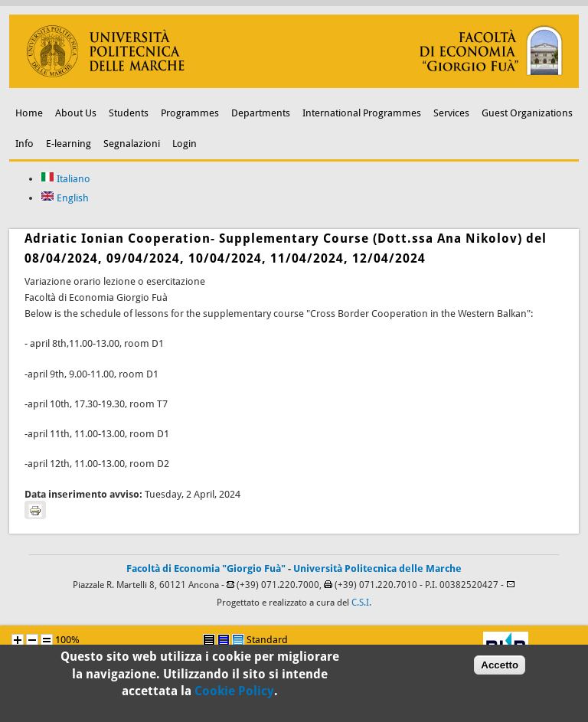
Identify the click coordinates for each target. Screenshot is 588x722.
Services (451, 113)
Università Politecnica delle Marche (377, 568)
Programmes (190, 113)
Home (29, 113)
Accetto (500, 668)
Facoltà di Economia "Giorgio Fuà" (206, 568)
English (65, 198)
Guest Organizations (527, 113)
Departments (261, 113)
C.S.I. (361, 603)
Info (24, 144)
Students (129, 113)
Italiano (65, 179)
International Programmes (362, 113)
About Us (76, 113)
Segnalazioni (132, 144)
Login (185, 144)
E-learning (69, 144)
